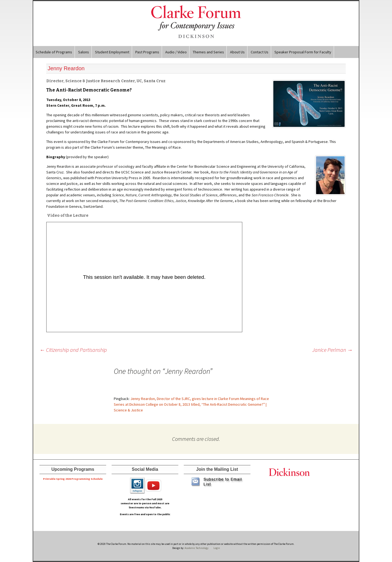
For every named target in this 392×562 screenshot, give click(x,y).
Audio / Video (176, 52)
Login (217, 548)
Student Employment (112, 52)
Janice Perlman (332, 350)
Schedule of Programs (54, 52)
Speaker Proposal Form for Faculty (303, 52)
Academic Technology (196, 548)
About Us (237, 52)
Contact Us (260, 52)
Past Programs (147, 52)
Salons (84, 52)
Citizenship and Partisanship (73, 350)
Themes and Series (208, 52)
